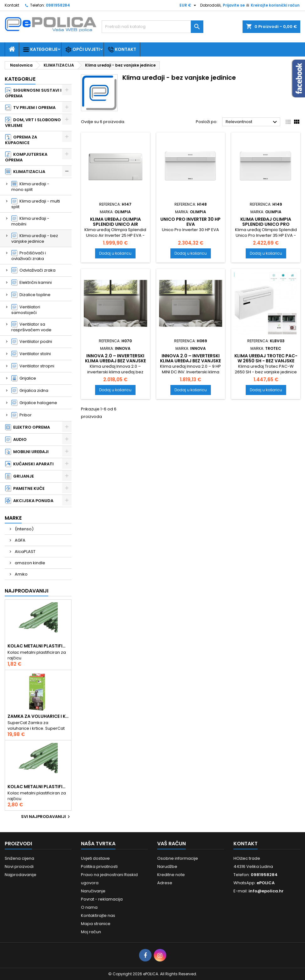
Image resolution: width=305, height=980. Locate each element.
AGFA (20, 540)
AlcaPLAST (25, 552)
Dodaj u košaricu (115, 253)
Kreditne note (171, 875)
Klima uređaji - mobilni (30, 221)
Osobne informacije (178, 858)
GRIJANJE (19, 476)
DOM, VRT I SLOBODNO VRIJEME (33, 123)
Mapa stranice (96, 924)
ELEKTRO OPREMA (27, 427)
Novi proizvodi (19, 866)
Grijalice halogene (34, 403)
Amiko (21, 574)
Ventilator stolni (31, 354)
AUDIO (16, 440)
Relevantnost (252, 122)
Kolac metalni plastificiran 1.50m (38, 646)
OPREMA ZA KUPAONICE (21, 140)
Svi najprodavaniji (46, 817)
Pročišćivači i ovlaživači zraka (29, 256)
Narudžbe (167, 866)
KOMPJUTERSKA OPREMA (26, 157)
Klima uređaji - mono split (30, 187)
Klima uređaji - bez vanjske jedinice (35, 238)
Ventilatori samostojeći (26, 310)
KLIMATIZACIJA (25, 172)
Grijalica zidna (30, 391)
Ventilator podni (32, 342)
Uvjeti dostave (95, 858)
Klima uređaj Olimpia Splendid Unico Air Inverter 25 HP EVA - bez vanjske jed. (115, 227)
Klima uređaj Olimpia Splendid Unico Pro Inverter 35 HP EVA (266, 224)
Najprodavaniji (27, 591)
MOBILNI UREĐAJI (27, 452)
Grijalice (24, 378)
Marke (13, 518)
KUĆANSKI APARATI (29, 464)
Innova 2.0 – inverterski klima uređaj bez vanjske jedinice (115, 361)
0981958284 (58, 5)
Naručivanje (93, 891)
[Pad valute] (189, 5)
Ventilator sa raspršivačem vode (31, 327)
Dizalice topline (31, 295)
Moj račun (91, 932)
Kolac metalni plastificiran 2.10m (38, 787)
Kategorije (40, 49)
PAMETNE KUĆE (25, 489)
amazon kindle (29, 563)
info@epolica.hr (266, 891)
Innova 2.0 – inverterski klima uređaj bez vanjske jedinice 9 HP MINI (190, 361)
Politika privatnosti (99, 866)
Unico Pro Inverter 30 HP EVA (190, 222)
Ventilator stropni (33, 366)
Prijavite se (234, 5)
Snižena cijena (19, 858)
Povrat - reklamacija (102, 899)
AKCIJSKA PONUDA (29, 501)
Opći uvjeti (83, 49)
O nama (89, 907)
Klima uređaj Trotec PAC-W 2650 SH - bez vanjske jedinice (266, 361)
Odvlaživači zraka (33, 270)
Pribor (21, 415)
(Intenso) (24, 529)
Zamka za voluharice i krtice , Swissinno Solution (38, 716)
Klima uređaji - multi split (36, 204)
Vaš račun (171, 844)
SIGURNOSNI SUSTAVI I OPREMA (33, 93)
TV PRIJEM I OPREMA (30, 108)
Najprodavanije (21, 875)
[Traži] (152, 27)
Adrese (165, 883)
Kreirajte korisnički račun (275, 5)
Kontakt (12, 5)
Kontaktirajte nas (98, 915)
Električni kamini (32, 283)
